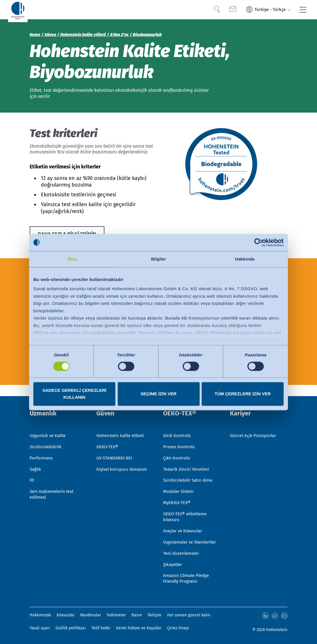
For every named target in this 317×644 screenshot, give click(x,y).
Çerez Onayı (178, 628)
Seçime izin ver (158, 394)
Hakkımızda (40, 615)
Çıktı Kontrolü (177, 446)
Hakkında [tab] (245, 259)
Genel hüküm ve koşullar (139, 628)
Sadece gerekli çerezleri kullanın (74, 394)
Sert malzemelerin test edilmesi (54, 484)
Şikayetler (174, 564)
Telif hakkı (101, 628)
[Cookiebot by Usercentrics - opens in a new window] (258, 242)
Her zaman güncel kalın (189, 615)
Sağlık (36, 458)
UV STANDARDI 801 (115, 446)
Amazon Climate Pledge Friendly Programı (188, 578)
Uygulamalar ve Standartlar (179, 537)
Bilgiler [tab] (158, 259)
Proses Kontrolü (179, 434)
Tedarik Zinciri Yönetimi (188, 458)
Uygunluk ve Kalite (49, 422)
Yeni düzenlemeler (183, 552)
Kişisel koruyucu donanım (123, 458)
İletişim (154, 615)
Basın (137, 615)
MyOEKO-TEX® (178, 493)
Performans (42, 446)
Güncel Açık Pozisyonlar (254, 422)
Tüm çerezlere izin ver (243, 394)
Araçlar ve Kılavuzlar (184, 522)
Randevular (91, 615)
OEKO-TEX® (108, 434)
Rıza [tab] (72, 259)
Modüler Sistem (179, 481)
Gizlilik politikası (71, 628)
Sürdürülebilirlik (47, 434)
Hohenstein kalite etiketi (122, 422)
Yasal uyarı (40, 628)
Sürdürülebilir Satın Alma (190, 469)
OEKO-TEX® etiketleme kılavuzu (187, 508)
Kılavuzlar (66, 615)
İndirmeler (116, 615)
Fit (32, 469)
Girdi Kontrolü (178, 422)
